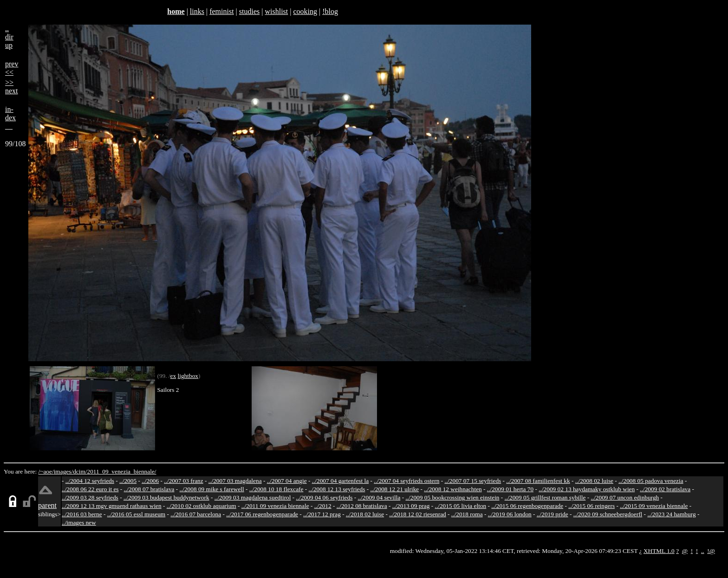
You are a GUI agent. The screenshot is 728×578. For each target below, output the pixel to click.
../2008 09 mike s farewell (212, 489)
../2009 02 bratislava (665, 489)
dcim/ (80, 471)
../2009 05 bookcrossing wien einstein (452, 497)
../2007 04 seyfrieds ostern (406, 481)
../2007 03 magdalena (235, 481)
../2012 (323, 506)
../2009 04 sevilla (379, 497)
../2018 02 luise (365, 514)
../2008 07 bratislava (149, 489)
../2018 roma (467, 514)
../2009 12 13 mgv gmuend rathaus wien (112, 506)
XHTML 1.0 (659, 551)
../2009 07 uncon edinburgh (625, 497)
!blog (330, 11)
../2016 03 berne (82, 514)
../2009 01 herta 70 (510, 489)
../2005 (128, 481)
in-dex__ (10, 118)
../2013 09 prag (411, 506)
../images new (79, 523)
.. (703, 551)
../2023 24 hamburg (671, 514)
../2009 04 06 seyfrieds (325, 497)
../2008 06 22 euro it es (90, 489)
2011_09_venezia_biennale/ (121, 471)
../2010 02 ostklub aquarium (201, 506)
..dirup (9, 37)
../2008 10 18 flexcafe (276, 489)
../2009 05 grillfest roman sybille (545, 497)
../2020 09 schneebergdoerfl (608, 514)
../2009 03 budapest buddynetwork (166, 497)
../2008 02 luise (594, 481)
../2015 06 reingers (591, 506)
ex (173, 376)
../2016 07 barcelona (196, 514)
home (176, 11)
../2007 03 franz (183, 481)
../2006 (150, 481)
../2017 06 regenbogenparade (262, 514)
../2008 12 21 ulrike (394, 489)
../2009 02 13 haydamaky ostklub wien (587, 489)
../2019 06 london (510, 514)
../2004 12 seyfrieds (90, 481)
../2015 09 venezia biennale (654, 506)
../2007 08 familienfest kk (538, 481)
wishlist (276, 11)
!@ (711, 551)
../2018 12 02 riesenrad (418, 514)
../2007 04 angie (287, 481)
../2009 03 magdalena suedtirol (253, 497)
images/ (63, 471)
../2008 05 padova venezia (651, 481)
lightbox (188, 376)
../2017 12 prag (322, 514)
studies (249, 11)
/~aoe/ (46, 471)
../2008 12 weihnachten (453, 489)
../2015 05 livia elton (461, 506)
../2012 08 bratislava (362, 506)
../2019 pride (552, 514)
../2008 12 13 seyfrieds (337, 489)
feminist (221, 11)
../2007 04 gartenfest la (341, 481)
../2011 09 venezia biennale (275, 506)
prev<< (12, 68)
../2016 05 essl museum (136, 514)
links (197, 11)
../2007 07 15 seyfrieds (473, 481)
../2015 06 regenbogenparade (527, 506)
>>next (12, 87)
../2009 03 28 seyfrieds (90, 497)
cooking (305, 11)
